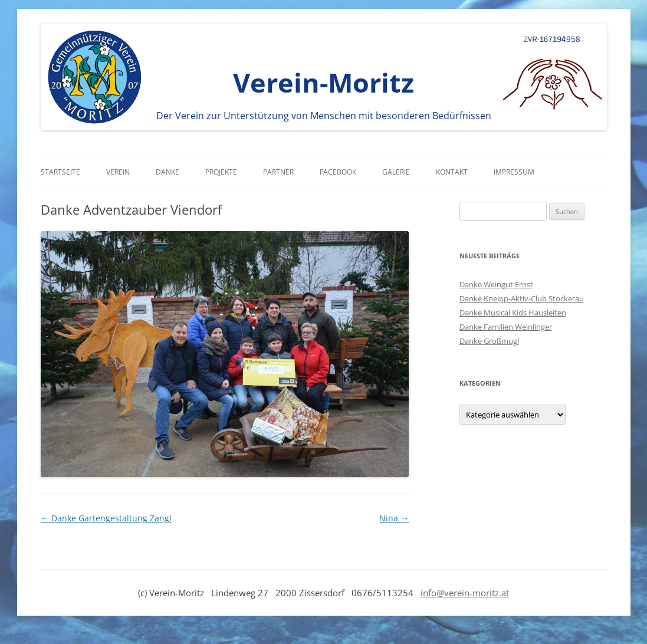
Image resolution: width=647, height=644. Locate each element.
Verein (118, 172)
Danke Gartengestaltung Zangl (106, 518)
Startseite (60, 172)
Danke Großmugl (489, 341)
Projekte (221, 172)
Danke (168, 172)
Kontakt (452, 172)
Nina (394, 518)
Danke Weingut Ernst (496, 284)
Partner (278, 172)
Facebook (338, 172)
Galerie (396, 172)
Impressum (514, 172)
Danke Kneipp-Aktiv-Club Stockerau (522, 298)
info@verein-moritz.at (465, 593)
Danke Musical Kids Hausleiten (513, 313)
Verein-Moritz (323, 82)
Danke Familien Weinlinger (506, 327)
